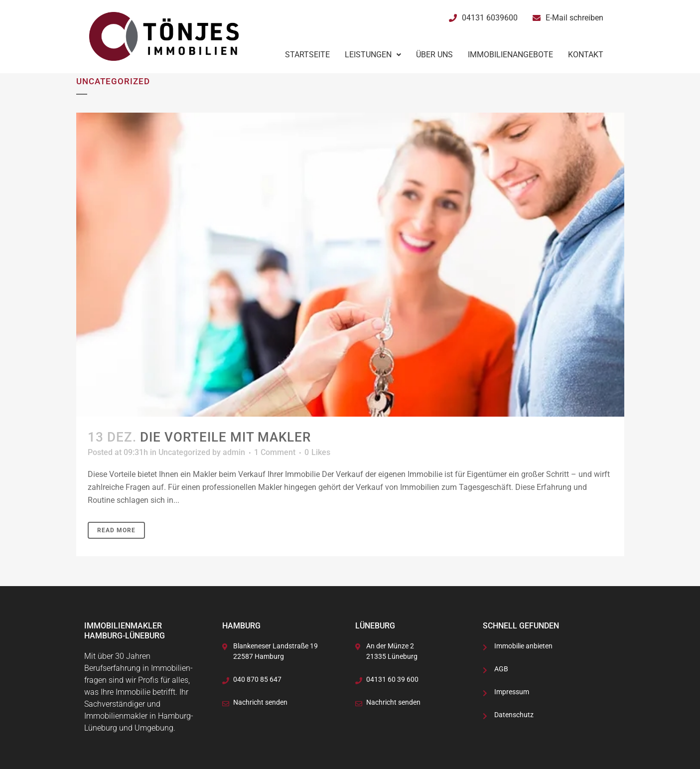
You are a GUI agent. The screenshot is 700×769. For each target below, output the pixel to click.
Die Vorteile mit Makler (225, 437)
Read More (116, 530)
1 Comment (275, 452)
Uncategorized (184, 452)
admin (234, 452)
